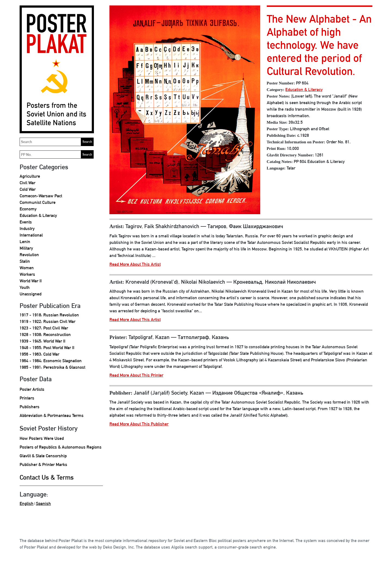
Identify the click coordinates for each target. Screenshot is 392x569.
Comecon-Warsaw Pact (41, 196)
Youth (25, 287)
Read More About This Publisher (139, 424)
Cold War (28, 189)
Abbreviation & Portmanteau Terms (52, 415)
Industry (27, 228)
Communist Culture (38, 202)
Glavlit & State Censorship (43, 456)
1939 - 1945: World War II (42, 341)
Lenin (25, 242)
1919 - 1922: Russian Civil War (48, 321)
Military (26, 248)
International (31, 235)
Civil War (27, 183)
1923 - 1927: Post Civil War (44, 328)
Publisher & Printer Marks (43, 464)
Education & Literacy (38, 215)
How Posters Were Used (42, 438)
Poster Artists (32, 389)
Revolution (29, 255)
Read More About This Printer (136, 375)
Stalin (25, 261)
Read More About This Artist (135, 264)
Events (26, 222)
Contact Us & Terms (47, 477)
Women (27, 268)
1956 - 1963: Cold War (39, 354)
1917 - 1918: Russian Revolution (49, 315)
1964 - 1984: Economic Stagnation (51, 361)
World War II (31, 281)
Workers (27, 274)
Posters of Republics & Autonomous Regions (61, 447)
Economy (28, 209)
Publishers (30, 407)
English (27, 503)
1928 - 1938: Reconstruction (45, 335)
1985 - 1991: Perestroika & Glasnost (52, 367)
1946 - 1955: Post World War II (47, 348)
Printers (27, 398)
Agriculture (30, 176)
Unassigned (30, 294)
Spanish (43, 503)
